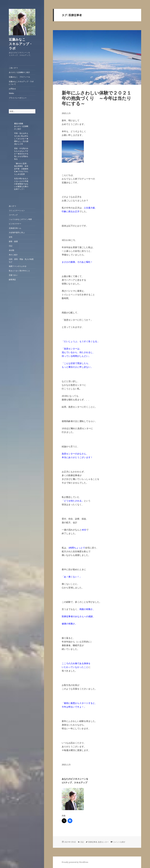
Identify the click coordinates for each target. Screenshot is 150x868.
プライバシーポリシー (18, 98)
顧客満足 (12, 280)
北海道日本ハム (15, 228)
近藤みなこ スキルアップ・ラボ (24, 44)
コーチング (13, 215)
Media (11, 93)
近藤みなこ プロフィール (19, 77)
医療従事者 (93, 842)
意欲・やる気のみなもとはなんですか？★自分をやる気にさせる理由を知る (21, 154)
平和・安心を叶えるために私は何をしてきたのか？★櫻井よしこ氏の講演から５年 (21, 139)
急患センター (103, 842)
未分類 (11, 250)
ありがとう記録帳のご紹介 (19, 72)
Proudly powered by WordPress (75, 862)
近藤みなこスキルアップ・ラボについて (21, 83)
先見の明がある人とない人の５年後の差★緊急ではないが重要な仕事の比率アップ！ (21, 184)
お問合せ (12, 89)
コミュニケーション (17, 210)
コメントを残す (119, 842)
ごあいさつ (13, 68)
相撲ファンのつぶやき (18, 266)
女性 (11, 237)
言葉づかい (13, 275)
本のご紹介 (13, 255)
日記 (11, 246)
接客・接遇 (13, 241)
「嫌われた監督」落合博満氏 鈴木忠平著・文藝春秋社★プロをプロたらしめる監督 (21, 169)
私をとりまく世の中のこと (19, 271)
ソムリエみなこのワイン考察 (20, 219)
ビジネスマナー (15, 224)
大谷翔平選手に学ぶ (17, 233)
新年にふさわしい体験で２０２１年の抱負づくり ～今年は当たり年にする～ (97, 98)
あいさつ (12, 206)
